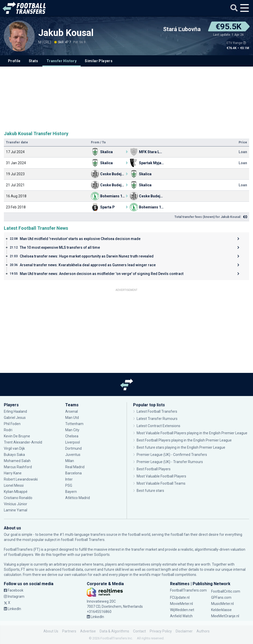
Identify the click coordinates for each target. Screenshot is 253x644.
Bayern (71, 492)
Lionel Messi (14, 485)
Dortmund (73, 448)
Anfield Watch (181, 616)
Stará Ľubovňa (182, 29)
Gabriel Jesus (15, 418)
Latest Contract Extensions (158, 426)
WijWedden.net (182, 610)
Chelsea (72, 436)
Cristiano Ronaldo (18, 498)
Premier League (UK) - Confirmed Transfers (172, 455)
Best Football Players (154, 469)
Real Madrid (75, 467)
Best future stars (150, 491)
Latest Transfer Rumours (157, 419)
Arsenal (72, 411)
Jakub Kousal (66, 33)
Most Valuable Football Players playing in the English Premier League (192, 433)
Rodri (8, 430)
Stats (34, 61)
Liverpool (73, 442)
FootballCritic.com (226, 591)
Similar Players (99, 61)
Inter (69, 479)
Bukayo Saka (14, 455)
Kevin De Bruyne (17, 436)
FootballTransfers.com (188, 590)
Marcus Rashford (18, 467)
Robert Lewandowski (21, 479)
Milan (70, 461)
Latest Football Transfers (157, 411)
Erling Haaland (15, 411)
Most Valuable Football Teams (161, 483)
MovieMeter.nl (181, 604)
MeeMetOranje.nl (225, 616)
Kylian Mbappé (16, 492)
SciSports (102, 555)
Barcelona (73, 473)
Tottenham (74, 424)
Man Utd (72, 418)
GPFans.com (221, 597)
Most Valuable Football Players (161, 476)
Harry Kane (13, 473)
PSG (69, 485)
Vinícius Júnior (16, 504)
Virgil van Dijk (14, 448)
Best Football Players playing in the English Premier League (184, 440)
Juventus (73, 455)
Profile (14, 61)
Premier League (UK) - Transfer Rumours (170, 462)
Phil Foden (12, 424)
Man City (72, 430)
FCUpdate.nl (180, 597)
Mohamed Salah (17, 461)
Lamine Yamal (16, 510)
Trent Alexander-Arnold (23, 442)
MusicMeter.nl (222, 604)
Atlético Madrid (78, 498)
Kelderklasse (221, 610)
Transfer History (62, 61)
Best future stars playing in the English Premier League (181, 447)
